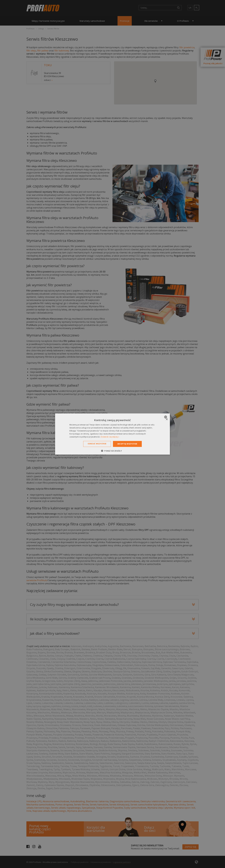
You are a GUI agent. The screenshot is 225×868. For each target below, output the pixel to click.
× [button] (167, 419)
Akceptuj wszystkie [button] (127, 444)
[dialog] (113, 434)
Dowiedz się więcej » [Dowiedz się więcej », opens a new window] (110, 437)
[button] (113, 451)
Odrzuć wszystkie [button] (97, 444)
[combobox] (166, 417)
